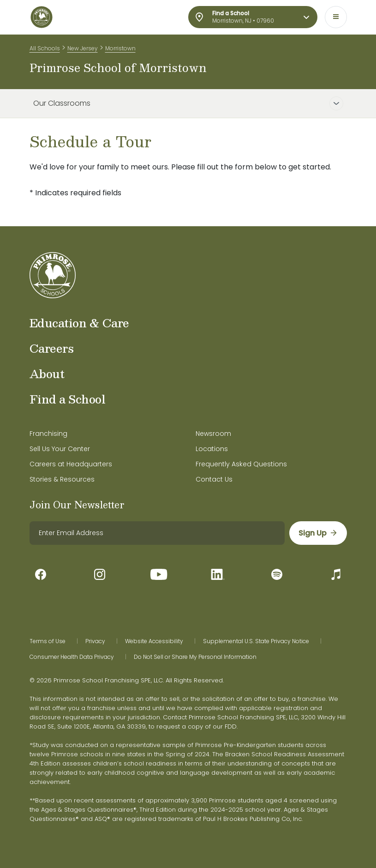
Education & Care (79, 323)
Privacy (95, 641)
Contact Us (214, 479)
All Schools (45, 48)
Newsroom (213, 434)
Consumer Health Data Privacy (72, 657)
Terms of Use (48, 641)
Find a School (68, 399)
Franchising (48, 434)
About (47, 374)
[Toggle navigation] (336, 17)
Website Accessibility (154, 641)
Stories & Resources (62, 479)
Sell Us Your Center (60, 449)
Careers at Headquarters (71, 464)
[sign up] (318, 533)
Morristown (120, 48)
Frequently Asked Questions (241, 464)
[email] (157, 533)
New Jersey (83, 48)
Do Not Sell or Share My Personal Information (195, 657)
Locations (212, 449)
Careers (52, 348)
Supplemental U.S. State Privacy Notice (256, 641)
